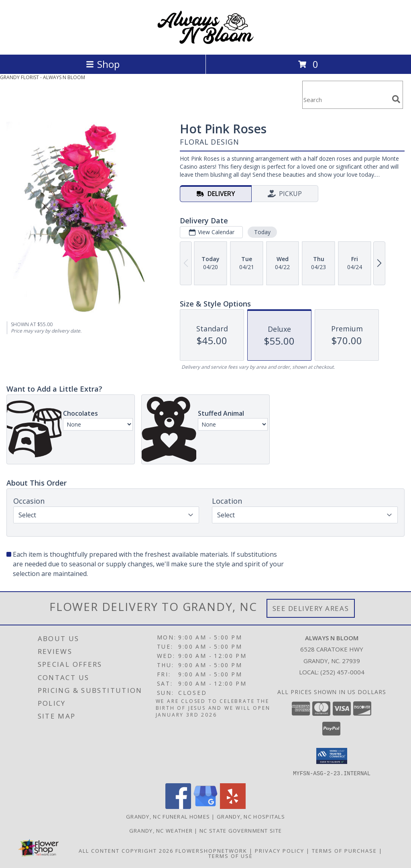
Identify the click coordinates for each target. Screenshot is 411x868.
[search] (396, 99)
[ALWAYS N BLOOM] (205, 43)
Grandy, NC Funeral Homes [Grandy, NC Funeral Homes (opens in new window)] (168, 816)
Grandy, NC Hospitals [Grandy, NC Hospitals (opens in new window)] (251, 816)
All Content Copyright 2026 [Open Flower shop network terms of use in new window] (126, 850)
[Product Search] (346, 100)
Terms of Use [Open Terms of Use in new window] (231, 856)
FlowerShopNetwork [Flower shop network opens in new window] (211, 850)
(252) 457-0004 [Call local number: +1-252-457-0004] (342, 672)
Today (262, 232)
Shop (103, 64)
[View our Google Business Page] (205, 806)
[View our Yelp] (233, 806)
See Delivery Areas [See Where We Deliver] (311, 608)
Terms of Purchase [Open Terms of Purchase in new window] (344, 850)
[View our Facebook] (178, 806)
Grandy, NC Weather (161, 830)
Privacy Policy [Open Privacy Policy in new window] (280, 850)
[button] (332, 756)
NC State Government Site (241, 830)
